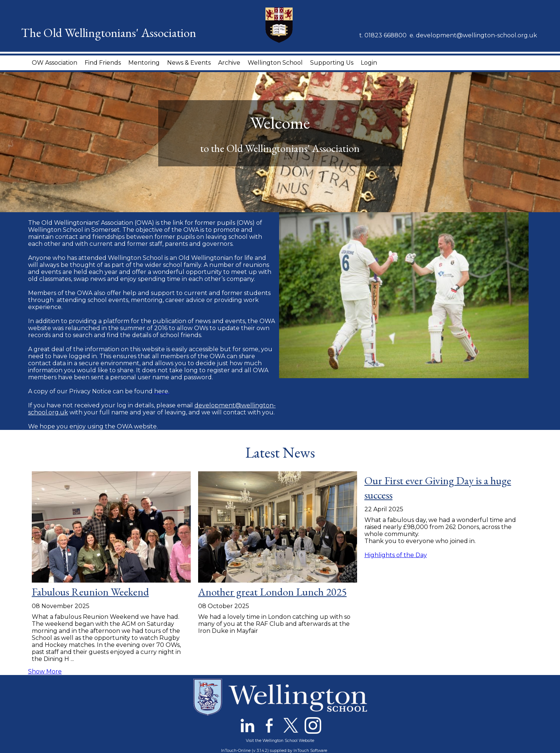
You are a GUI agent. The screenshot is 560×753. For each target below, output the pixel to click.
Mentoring (144, 63)
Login (369, 63)
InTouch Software (310, 751)
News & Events (189, 63)
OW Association (55, 63)
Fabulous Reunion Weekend (90, 592)
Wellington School (275, 63)
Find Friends (103, 63)
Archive (229, 63)
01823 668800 (386, 35)
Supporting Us (332, 63)
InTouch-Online (236, 751)
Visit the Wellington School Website (280, 741)
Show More (45, 671)
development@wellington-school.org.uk (476, 35)
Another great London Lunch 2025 (272, 592)
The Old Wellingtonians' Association (109, 33)
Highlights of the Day (396, 555)
